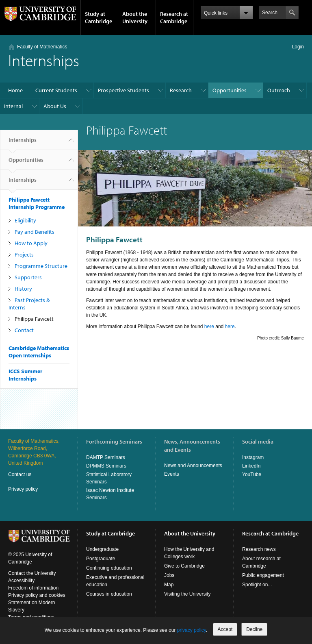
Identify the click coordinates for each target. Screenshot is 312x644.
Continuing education (109, 568)
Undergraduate (102, 549)
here (210, 326)
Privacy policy (23, 489)
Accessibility (21, 581)
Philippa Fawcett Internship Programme (37, 203)
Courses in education (109, 594)
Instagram (253, 457)
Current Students (56, 90)
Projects (24, 255)
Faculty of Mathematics (42, 47)
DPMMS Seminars (106, 466)
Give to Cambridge (184, 566)
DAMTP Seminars (106, 457)
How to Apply (31, 243)
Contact (24, 330)
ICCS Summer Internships (25, 375)
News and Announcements (193, 466)
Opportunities (230, 90)
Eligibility (25, 220)
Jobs (169, 575)
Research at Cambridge (174, 17)
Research (181, 90)
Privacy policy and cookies (37, 595)
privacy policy (192, 630)
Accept (225, 629)
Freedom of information (33, 588)
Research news (259, 549)
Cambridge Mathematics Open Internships (39, 352)
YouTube (252, 474)
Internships (23, 143)
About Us (55, 106)
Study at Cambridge (99, 17)
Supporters (28, 277)
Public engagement (263, 575)
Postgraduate (101, 559)
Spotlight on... (257, 585)
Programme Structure (41, 266)
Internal (13, 106)
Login (298, 47)
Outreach (279, 90)
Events (172, 474)
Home (15, 90)
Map (169, 585)
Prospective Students (123, 90)
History (23, 289)
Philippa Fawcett (34, 319)
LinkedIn (251, 466)
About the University (135, 17)
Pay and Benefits (35, 232)
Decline (254, 629)
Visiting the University (187, 594)
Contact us (20, 474)
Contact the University (32, 573)
